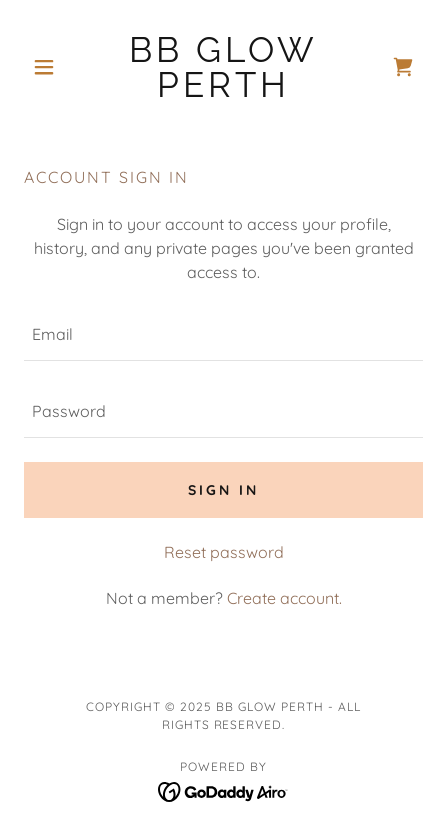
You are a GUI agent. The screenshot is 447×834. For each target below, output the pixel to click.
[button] (54, 67)
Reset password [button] (224, 552)
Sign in (223, 490)
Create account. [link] (284, 598)
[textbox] (223, 334)
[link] (223, 67)
